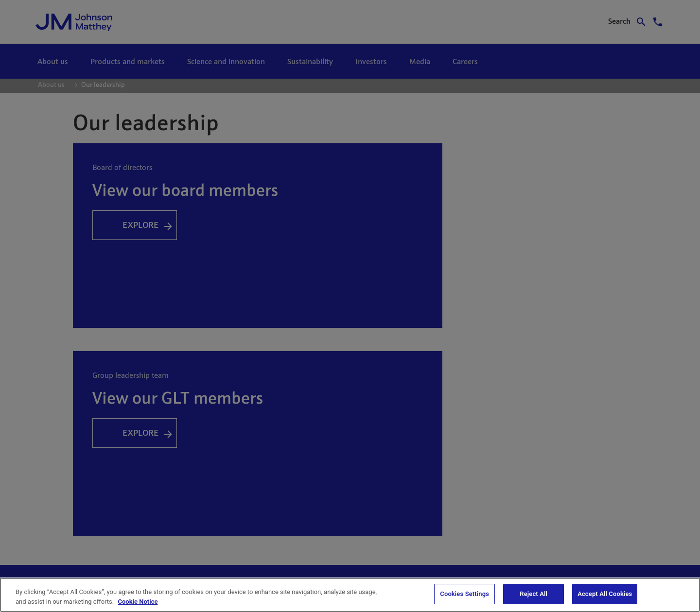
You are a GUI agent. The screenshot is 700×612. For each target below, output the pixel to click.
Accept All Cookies (605, 594)
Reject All (534, 594)
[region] (350, 595)
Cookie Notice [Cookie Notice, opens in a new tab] (138, 602)
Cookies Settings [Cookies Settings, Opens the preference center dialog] (464, 594)
